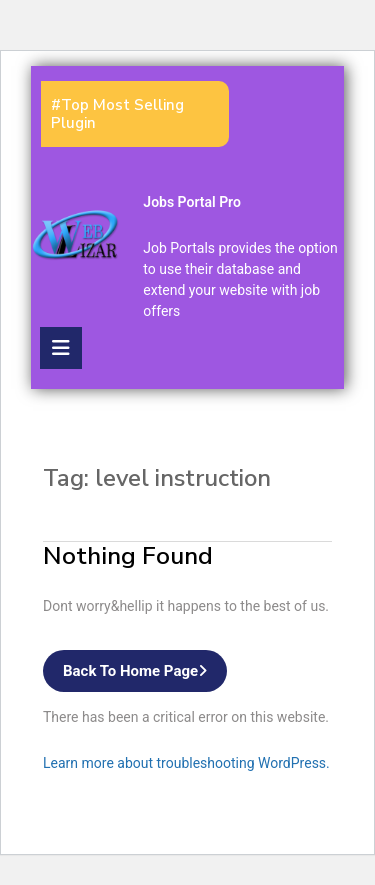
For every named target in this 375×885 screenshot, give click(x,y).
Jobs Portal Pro (192, 202)
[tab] (61, 348)
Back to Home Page (145, 675)
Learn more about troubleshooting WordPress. (186, 763)
